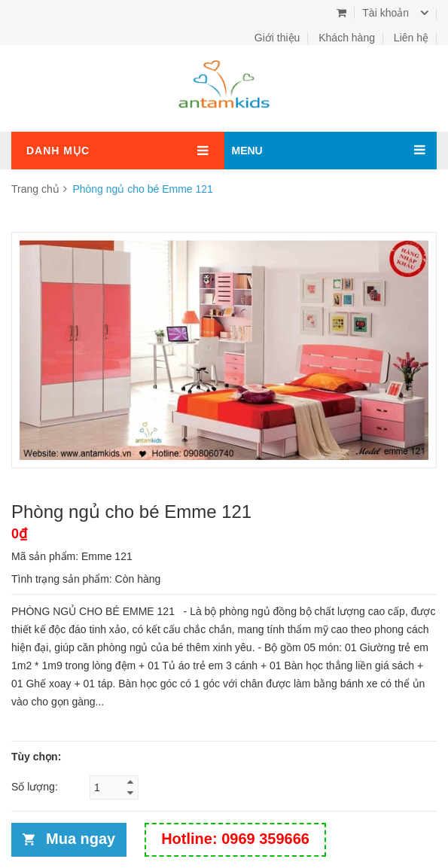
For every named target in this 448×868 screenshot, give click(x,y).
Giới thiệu (277, 38)
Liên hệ (411, 38)
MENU (247, 151)
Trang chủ (35, 189)
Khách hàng (347, 38)
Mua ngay (81, 839)
